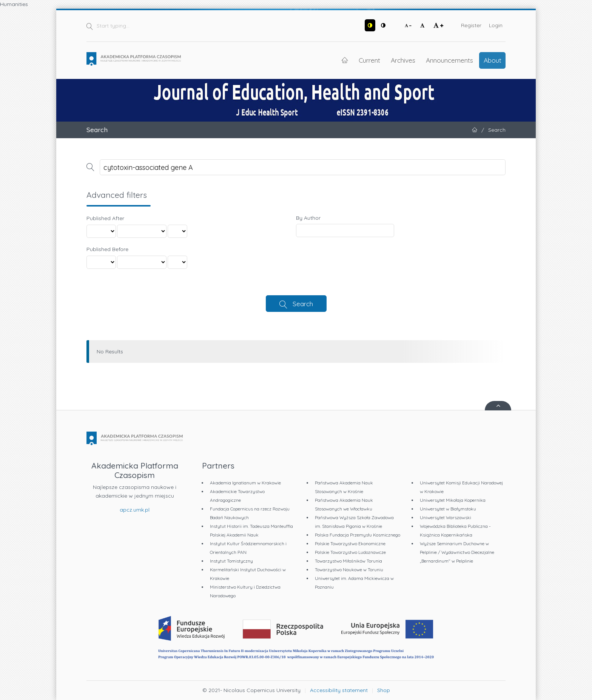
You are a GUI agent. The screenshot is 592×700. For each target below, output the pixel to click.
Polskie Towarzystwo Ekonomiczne (350, 544)
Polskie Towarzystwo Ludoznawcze (350, 552)
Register (471, 25)
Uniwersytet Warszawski (446, 517)
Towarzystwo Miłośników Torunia (348, 561)
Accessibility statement (339, 690)
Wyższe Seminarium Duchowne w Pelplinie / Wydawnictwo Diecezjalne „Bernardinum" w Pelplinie (457, 552)
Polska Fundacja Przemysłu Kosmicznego (358, 535)
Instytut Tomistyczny (231, 561)
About (493, 60)
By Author (308, 218)
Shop (384, 690)
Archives (403, 60)
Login (496, 25)
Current (369, 60)
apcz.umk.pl (135, 510)
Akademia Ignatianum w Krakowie (245, 483)
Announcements (449, 60)
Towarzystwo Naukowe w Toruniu (349, 570)
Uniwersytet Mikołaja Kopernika (453, 500)
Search (303, 304)
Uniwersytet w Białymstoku (448, 509)
